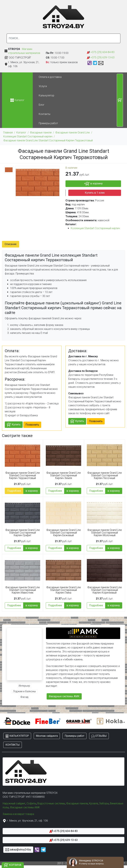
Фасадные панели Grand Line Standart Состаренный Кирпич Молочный (105, 533)
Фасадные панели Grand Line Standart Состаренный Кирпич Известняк (23, 590)
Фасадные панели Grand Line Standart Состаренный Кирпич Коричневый (105, 590)
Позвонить (32, 425)
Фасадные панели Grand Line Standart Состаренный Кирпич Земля (64, 475)
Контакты (44, 114)
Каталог (21, 133)
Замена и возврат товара (18, 814)
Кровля (93, 803)
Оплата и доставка (50, 77)
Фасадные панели (41, 133)
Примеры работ (48, 123)
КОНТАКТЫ (13, 745)
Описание (11, 244)
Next (123, 721)
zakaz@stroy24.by (18, 850)
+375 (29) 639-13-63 (101, 58)
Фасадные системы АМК (64, 696)
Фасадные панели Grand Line (73, 133)
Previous (4, 721)
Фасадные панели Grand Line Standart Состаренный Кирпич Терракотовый (48, 140)
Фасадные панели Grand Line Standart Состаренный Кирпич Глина (64, 590)
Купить (14, 425)
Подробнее (14, 491)
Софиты (31, 803)
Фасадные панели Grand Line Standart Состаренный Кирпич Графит (23, 533)
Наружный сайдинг (14, 803)
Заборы (104, 803)
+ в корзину (93, 184)
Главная (8, 133)
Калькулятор (46, 95)
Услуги (43, 86)
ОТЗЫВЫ (99, 736)
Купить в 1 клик (95, 193)
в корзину (32, 491)
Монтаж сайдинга (47, 736)
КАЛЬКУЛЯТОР (17, 736)
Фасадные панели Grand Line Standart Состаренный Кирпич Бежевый (64, 533)
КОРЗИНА (13, 865)
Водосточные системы (51, 803)
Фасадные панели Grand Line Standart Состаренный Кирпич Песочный (105, 475)
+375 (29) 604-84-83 (101, 52)
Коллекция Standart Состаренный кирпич (28, 136)
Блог (42, 105)
